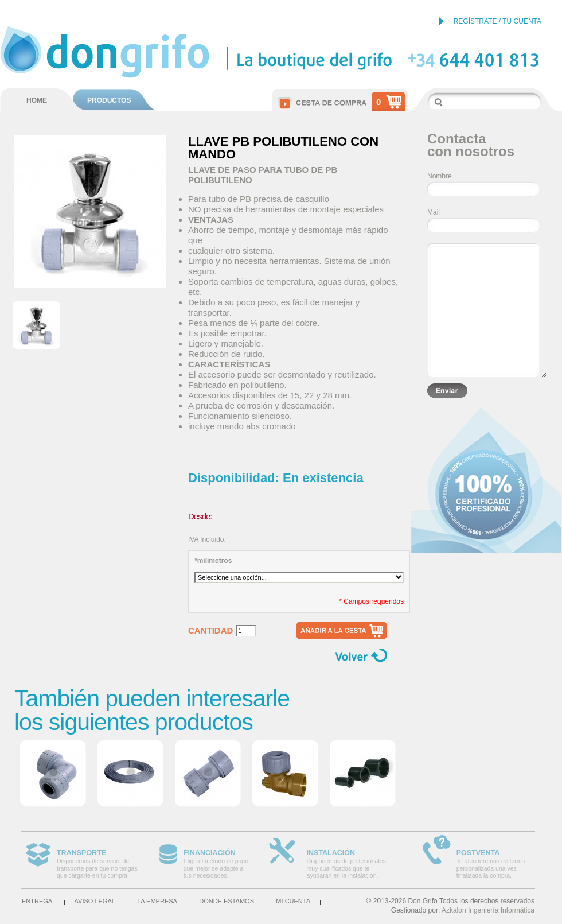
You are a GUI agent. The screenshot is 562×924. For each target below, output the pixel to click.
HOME (37, 100)
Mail (434, 212)
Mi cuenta (293, 901)
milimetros (213, 561)
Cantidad (210, 631)
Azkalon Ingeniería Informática (488, 910)
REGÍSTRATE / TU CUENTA (497, 21)
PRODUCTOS (109, 100)
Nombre (440, 176)
